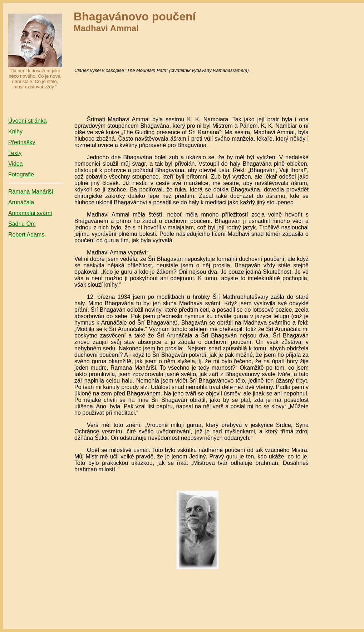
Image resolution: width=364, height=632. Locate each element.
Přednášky (22, 142)
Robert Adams (26, 235)
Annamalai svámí (30, 213)
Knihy (15, 132)
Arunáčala (21, 202)
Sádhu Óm (22, 224)
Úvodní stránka (28, 121)
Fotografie (21, 174)
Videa (16, 164)
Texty (15, 153)
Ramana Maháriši (31, 192)
